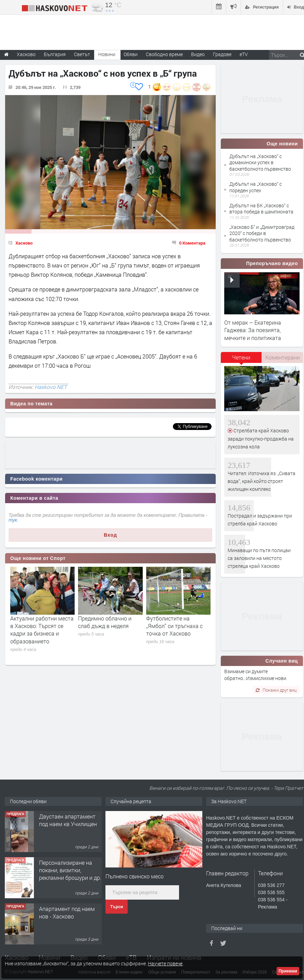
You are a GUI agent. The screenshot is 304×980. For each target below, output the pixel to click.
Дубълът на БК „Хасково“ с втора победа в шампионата (261, 208)
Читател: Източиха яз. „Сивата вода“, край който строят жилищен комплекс (262, 481)
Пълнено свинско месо (135, 876)
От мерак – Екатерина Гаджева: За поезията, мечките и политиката (253, 330)
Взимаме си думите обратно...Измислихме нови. (256, 675)
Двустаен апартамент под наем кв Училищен (68, 820)
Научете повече (165, 963)
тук (13, 520)
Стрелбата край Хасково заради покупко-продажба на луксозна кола (261, 439)
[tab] (241, 360)
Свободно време (164, 54)
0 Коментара (192, 243)
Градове (222, 54)
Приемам (288, 971)
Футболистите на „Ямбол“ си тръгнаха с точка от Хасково (174, 626)
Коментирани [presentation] (283, 357)
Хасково (24, 243)
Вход (110, 535)
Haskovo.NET (51, 387)
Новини (107, 54)
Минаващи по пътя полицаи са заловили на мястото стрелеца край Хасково (259, 558)
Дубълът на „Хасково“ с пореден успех (256, 187)
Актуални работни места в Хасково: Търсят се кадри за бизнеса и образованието (42, 630)
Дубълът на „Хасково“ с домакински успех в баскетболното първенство (260, 162)
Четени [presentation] (241, 357)
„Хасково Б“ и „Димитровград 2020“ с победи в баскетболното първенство (262, 233)
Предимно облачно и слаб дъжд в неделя (105, 622)
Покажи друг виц (276, 690)
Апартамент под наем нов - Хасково (67, 912)
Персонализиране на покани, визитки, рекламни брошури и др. (70, 870)
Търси (117, 907)
